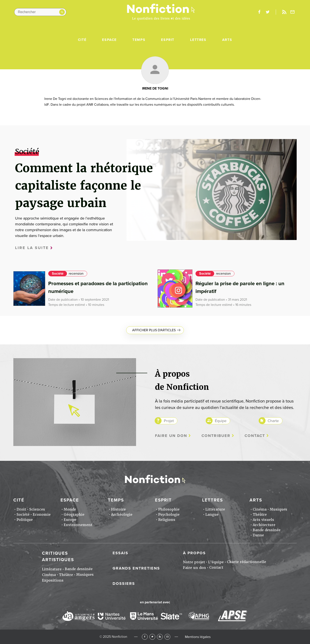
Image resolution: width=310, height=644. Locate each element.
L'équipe (216, 562)
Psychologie (169, 515)
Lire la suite (32, 248)
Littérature (215, 509)
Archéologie (122, 515)
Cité (82, 40)
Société (58, 274)
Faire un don (171, 436)
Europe (70, 520)
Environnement (78, 525)
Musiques (278, 509)
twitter (268, 12)
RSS (160, 637)
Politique (25, 520)
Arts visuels (263, 520)
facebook (259, 12)
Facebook (145, 637)
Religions (167, 520)
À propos (194, 553)
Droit (21, 509)
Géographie (74, 515)
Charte (273, 421)
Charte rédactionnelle (246, 562)
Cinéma (260, 509)
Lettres (198, 40)
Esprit (168, 40)
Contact (255, 436)
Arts (227, 40)
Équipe (221, 421)
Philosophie (169, 509)
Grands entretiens (136, 568)
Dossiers (124, 584)
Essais (120, 553)
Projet (169, 421)
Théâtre (260, 515)
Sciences (37, 509)
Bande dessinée (267, 530)
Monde (70, 509)
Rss (284, 12)
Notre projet (194, 562)
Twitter (152, 637)
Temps (139, 40)
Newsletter (293, 12)
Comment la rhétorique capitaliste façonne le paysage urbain (84, 185)
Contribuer (216, 436)
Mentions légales (198, 637)
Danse (258, 535)
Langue (212, 515)
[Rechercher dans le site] (40, 12)
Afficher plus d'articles (154, 330)
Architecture (264, 525)
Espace (109, 40)
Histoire (118, 509)
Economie (42, 515)
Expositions (53, 580)
